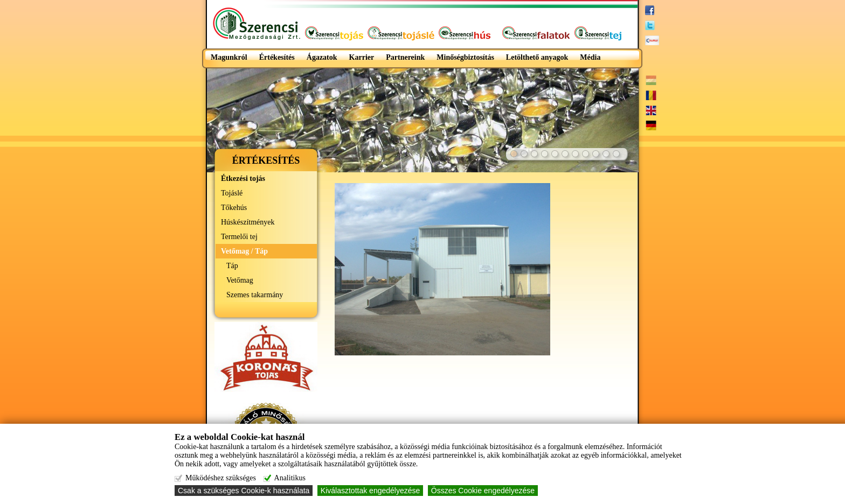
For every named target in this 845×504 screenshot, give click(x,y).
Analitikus (290, 478)
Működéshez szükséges (221, 478)
